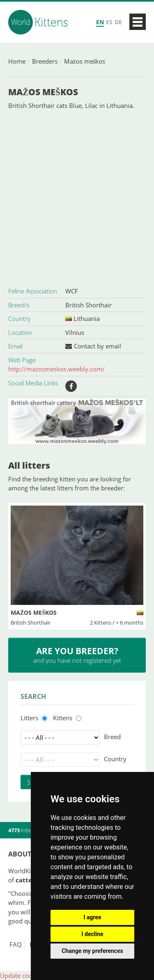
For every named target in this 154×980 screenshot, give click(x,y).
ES (109, 22)
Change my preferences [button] (92, 951)
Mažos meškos (85, 61)
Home (17, 61)
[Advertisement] (77, 197)
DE (118, 22)
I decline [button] (92, 934)
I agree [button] (92, 917)
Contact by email (98, 346)
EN (100, 22)
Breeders (45, 61)
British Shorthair (88, 305)
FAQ (16, 944)
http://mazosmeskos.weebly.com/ (56, 369)
